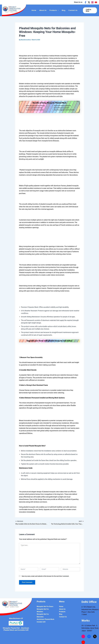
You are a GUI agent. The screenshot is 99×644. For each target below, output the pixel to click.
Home (34, 10)
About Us (43, 10)
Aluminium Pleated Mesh (45, 619)
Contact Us (73, 10)
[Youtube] (96, 2)
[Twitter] (89, 2)
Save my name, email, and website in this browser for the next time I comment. (45, 576)
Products (54, 10)
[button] (90, 10)
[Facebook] (85, 2)
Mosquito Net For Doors (45, 607)
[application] (58, 10)
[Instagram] (92, 2)
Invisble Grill (41, 622)
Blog (64, 10)
